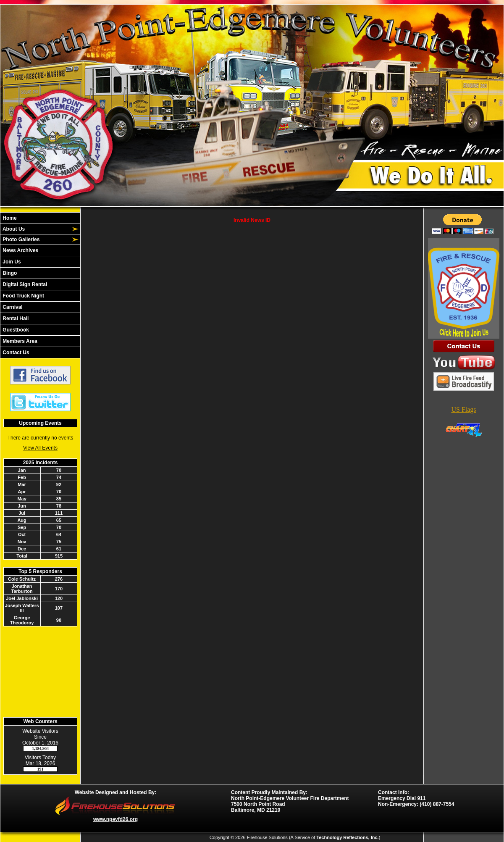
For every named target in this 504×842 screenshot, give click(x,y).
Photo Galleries (20, 239)
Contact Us (15, 353)
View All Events (40, 448)
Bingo (9, 273)
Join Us (11, 262)
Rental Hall (15, 318)
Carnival (12, 307)
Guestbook (15, 330)
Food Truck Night (23, 296)
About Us (13, 229)
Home (9, 218)
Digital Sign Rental (24, 284)
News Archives (20, 250)
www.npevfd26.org (115, 819)
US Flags (463, 409)
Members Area (19, 341)
